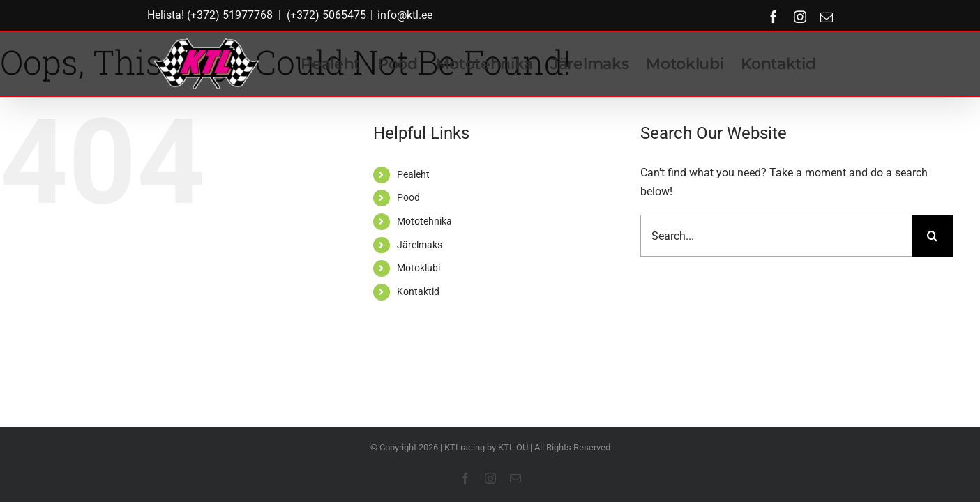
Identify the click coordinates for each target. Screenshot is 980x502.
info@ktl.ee (405, 15)
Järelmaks (420, 245)
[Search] (933, 236)
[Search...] (776, 236)
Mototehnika (424, 221)
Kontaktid (418, 291)
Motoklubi (419, 268)
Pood (408, 197)
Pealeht (413, 174)
